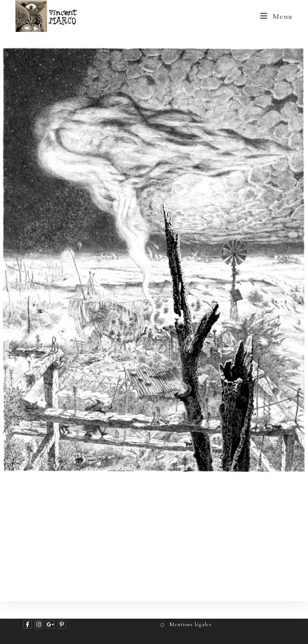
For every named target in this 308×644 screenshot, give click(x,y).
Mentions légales (191, 624)
